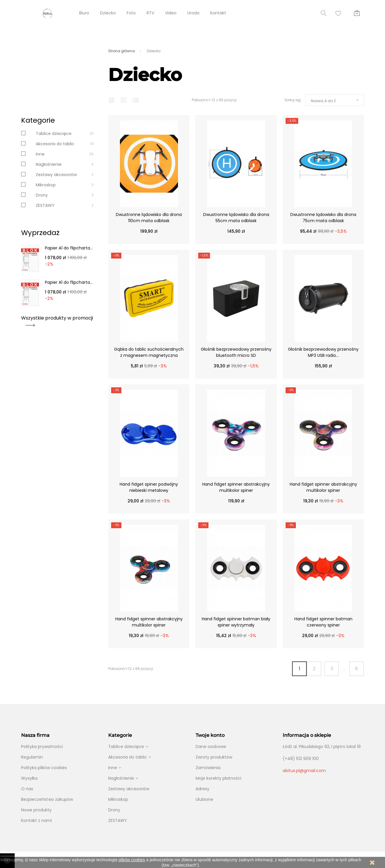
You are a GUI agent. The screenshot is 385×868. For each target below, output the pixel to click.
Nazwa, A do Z (323, 101)
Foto (131, 13)
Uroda (193, 13)
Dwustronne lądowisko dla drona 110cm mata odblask (149, 218)
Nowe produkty (36, 810)
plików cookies (132, 860)
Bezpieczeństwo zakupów (47, 799)
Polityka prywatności (42, 747)
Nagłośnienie (49, 164)
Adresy (202, 789)
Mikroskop (46, 185)
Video (171, 13)
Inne (40, 154)
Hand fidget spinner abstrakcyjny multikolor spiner (236, 487)
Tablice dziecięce (54, 134)
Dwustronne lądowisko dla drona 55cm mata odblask (236, 218)
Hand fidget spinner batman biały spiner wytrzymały (236, 622)
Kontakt (218, 13)
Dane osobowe (211, 747)
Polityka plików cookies (44, 768)
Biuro (84, 13)
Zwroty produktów (214, 757)
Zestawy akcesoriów (56, 175)
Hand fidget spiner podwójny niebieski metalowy (149, 487)
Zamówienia (208, 768)
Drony (42, 195)
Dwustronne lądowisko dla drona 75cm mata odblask (323, 218)
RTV (150, 13)
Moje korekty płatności (218, 778)
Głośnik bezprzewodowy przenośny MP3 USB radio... (323, 352)
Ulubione (204, 799)
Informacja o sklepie (307, 735)
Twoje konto (210, 735)
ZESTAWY (45, 205)
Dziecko (108, 13)
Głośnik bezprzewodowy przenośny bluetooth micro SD (236, 352)
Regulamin (32, 757)
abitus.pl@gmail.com (304, 771)
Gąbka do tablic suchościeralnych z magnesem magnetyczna (149, 352)
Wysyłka (29, 778)
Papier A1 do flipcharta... (69, 248)
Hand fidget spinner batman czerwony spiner (323, 622)
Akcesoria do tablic (55, 144)
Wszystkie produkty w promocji (57, 320)
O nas (27, 789)
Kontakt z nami (37, 820)
